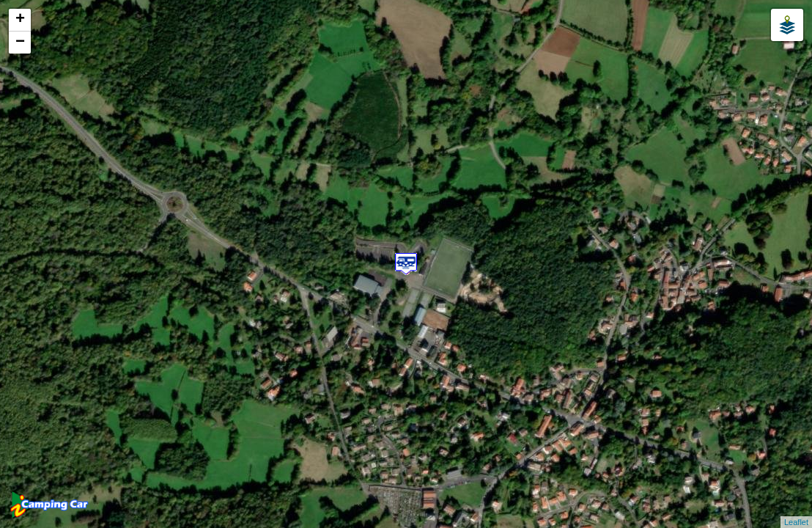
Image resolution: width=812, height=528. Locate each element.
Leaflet (796, 522)
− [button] (20, 43)
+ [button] (20, 20)
